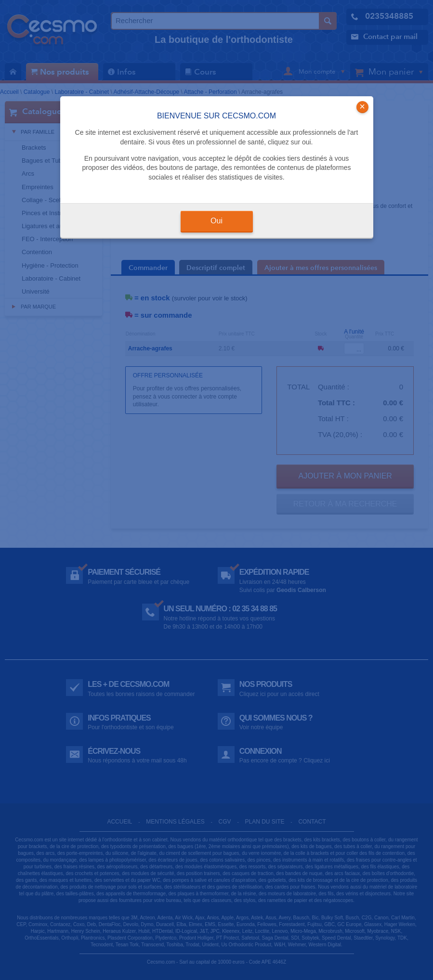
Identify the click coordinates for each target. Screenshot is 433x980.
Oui (216, 221)
